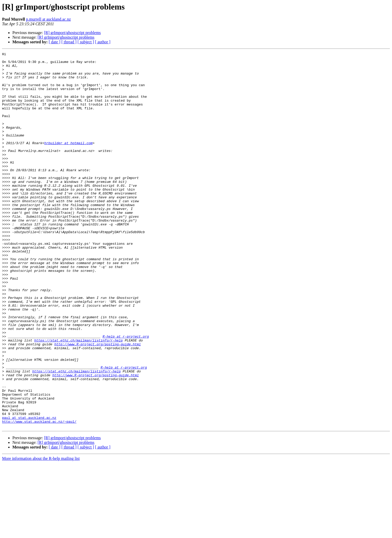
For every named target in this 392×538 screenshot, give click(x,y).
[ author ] (103, 42)
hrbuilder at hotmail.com (68, 161)
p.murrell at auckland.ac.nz (48, 19)
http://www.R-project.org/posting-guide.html (98, 403)
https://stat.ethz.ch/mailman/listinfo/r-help (78, 398)
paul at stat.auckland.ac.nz (29, 491)
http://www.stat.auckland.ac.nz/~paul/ (39, 496)
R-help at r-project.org (126, 394)
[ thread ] (69, 42)
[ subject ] (86, 42)
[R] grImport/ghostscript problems (72, 33)
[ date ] (55, 42)
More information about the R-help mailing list (41, 533)
